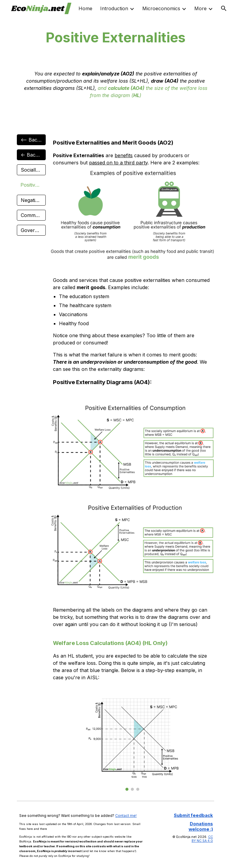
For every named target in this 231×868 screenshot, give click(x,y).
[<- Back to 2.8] (31, 155)
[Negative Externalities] (31, 200)
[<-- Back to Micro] (31, 140)
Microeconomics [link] (161, 8)
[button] (224, 8)
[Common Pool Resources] (31, 215)
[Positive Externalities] (31, 185)
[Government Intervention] (31, 230)
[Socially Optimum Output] (31, 170)
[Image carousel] (132, 744)
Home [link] (85, 8)
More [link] (200, 8)
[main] (115, 38)
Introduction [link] (114, 8)
